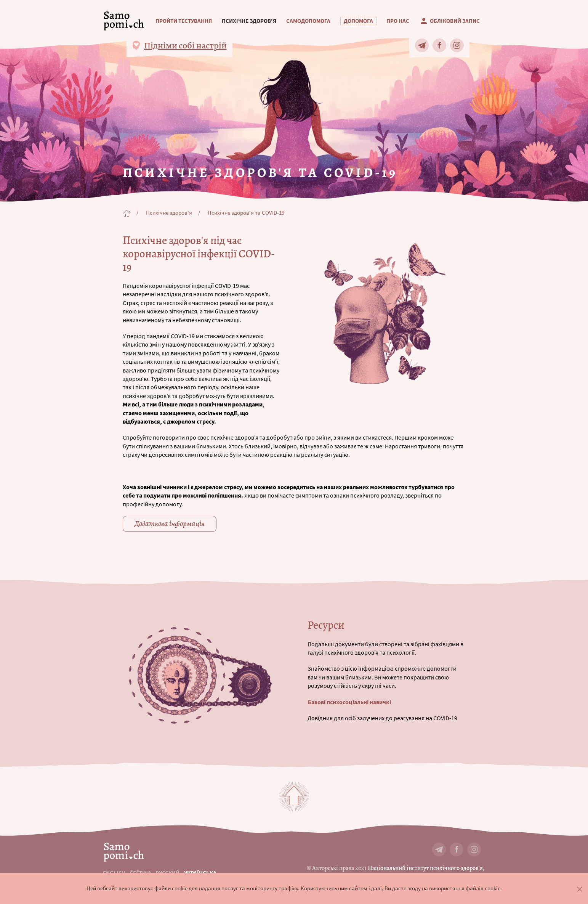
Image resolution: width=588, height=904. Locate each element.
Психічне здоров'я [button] (249, 21)
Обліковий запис (449, 21)
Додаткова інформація (170, 524)
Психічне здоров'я (169, 213)
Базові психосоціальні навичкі (350, 702)
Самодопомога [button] (308, 21)
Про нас (398, 21)
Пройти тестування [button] (184, 21)
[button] (358, 21)
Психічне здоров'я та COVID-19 (246, 213)
